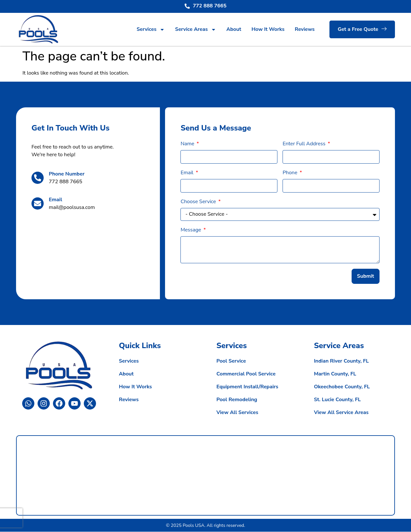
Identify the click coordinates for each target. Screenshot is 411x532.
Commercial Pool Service (246, 374)
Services (151, 30)
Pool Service (231, 362)
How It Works (268, 29)
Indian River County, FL (341, 362)
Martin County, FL (335, 374)
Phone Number (67, 174)
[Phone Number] (38, 178)
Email (56, 200)
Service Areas (196, 30)
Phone (291, 173)
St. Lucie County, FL (337, 400)
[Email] (38, 203)
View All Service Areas (341, 413)
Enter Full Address (305, 144)
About (234, 29)
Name (188, 144)
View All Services (237, 413)
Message (191, 230)
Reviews (305, 29)
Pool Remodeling (237, 400)
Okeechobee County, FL (342, 387)
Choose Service (199, 202)
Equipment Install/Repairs (247, 387)
